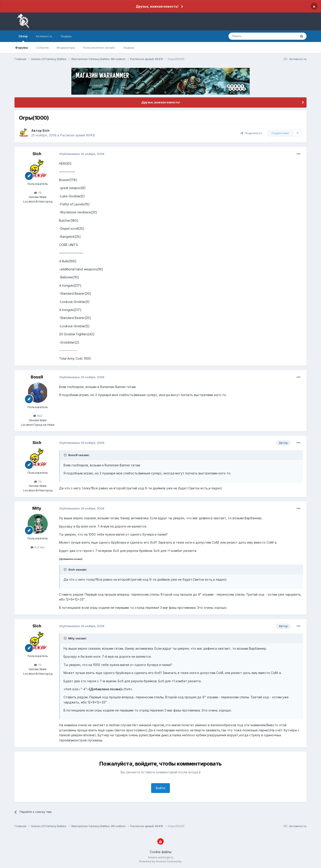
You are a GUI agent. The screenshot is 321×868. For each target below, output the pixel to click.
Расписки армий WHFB (78, 135)
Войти (160, 788)
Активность (44, 36)
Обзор (23, 38)
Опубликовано (82, 154)
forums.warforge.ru (161, 857)
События (42, 48)
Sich (46, 130)
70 (38, 193)
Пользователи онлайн (99, 48)
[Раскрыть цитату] (66, 455)
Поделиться (251, 133)
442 (38, 416)
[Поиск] (252, 36)
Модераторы (66, 48)
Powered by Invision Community (160, 861)
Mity (37, 508)
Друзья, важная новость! (157, 6)
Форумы (22, 48)
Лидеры (129, 48)
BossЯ (37, 377)
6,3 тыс (38, 547)
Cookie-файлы (161, 852)
